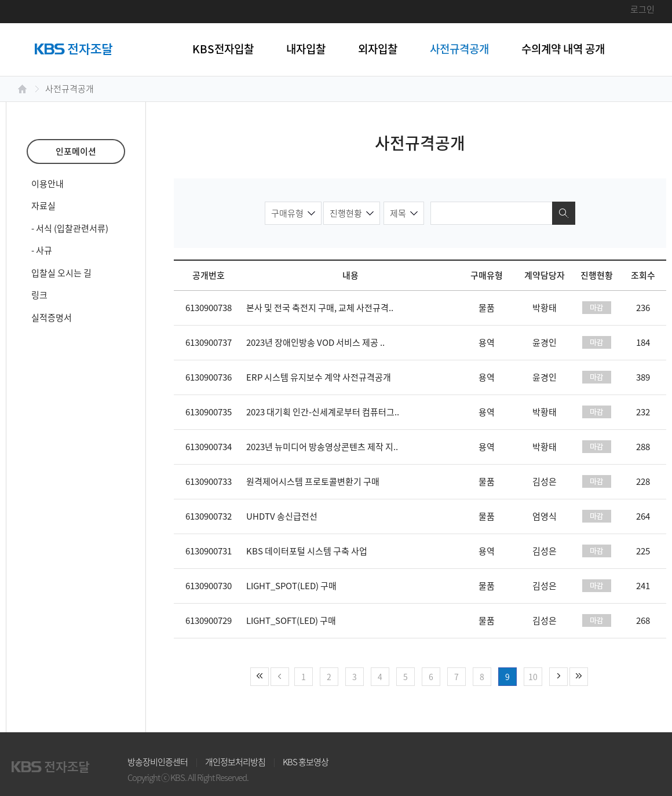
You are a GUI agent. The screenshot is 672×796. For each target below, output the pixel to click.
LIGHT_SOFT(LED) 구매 (291, 620)
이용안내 (48, 184)
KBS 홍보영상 (306, 762)
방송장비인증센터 (158, 762)
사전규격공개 (459, 49)
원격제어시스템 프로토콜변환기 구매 (313, 481)
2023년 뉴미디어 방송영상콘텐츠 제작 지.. (322, 447)
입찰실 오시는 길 (61, 273)
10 (533, 677)
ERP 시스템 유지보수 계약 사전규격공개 (319, 377)
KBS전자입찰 (223, 49)
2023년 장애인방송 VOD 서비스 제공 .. (315, 342)
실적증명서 (52, 317)
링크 (39, 295)
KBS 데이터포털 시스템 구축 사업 (307, 551)
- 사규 (42, 250)
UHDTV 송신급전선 (282, 516)
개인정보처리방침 (235, 762)
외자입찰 (378, 49)
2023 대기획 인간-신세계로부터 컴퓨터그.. (323, 412)
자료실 (43, 206)
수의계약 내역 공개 (563, 49)
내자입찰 (306, 49)
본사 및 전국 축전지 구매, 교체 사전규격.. (320, 308)
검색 (564, 213)
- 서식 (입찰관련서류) (70, 228)
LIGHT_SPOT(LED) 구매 (291, 586)
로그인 (642, 9)
